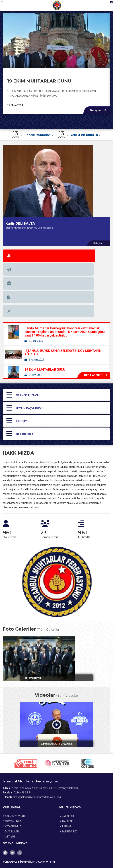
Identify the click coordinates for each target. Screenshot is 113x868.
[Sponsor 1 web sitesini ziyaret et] (26, 718)
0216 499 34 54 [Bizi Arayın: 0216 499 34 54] (23, 747)
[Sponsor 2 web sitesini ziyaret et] (57, 718)
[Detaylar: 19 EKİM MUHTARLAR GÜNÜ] (56, 313)
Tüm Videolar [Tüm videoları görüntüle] (68, 647)
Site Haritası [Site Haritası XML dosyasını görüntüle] (12, 855)
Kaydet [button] (102, 835)
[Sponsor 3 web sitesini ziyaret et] (87, 718)
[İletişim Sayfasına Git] (108, 5)
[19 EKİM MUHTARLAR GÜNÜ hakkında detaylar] (56, 40)
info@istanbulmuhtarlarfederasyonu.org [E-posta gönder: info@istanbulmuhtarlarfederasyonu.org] (38, 752)
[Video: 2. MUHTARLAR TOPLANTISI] (56, 677)
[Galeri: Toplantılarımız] (56, 607)
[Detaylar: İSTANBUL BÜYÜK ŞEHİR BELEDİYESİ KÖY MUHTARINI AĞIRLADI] (56, 295)
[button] (5, 5)
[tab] (12, 254)
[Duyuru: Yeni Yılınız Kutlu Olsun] (80, 134)
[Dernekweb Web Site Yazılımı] (56, 864)
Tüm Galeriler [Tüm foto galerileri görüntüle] (49, 578)
